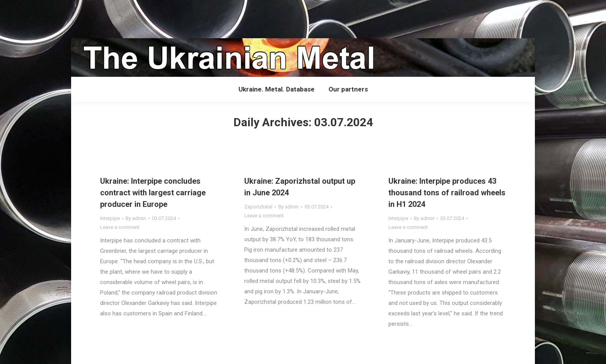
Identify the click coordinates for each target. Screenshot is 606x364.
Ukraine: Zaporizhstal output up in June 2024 (300, 187)
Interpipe (110, 218)
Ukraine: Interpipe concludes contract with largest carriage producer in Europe (153, 193)
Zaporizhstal (258, 207)
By (136, 218)
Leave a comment (120, 227)
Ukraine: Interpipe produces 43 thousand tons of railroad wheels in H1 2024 (447, 193)
